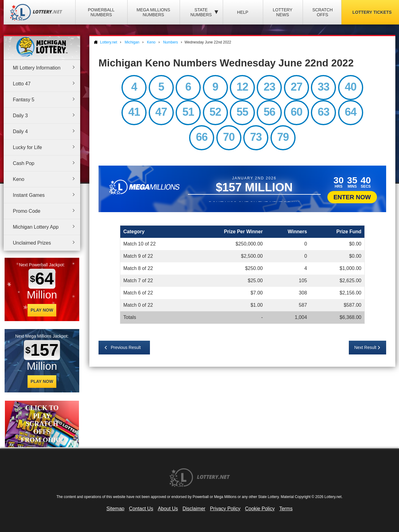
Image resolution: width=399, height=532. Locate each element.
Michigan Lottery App (36, 227)
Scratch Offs (323, 12)
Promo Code (27, 211)
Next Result (365, 347)
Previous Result (126, 347)
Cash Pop (24, 163)
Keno (19, 179)
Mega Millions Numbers (153, 12)
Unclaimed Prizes (32, 243)
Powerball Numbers (101, 12)
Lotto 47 (22, 84)
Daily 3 (20, 116)
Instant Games (29, 195)
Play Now (42, 310)
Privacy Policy (225, 509)
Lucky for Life (27, 147)
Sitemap (116, 509)
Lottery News (282, 12)
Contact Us (141, 509)
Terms (286, 509)
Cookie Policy (260, 509)
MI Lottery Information (37, 68)
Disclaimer (194, 509)
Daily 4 (20, 131)
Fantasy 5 (24, 100)
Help (243, 12)
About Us (168, 509)
